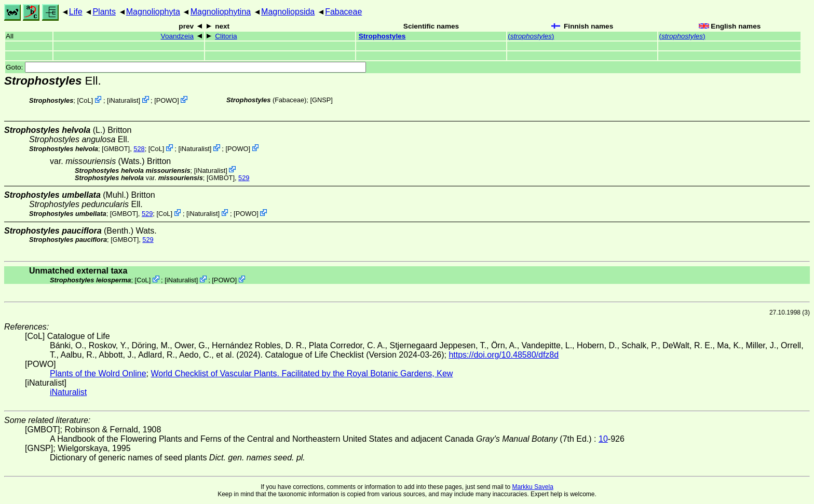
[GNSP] (321, 100)
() (531, 36)
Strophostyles (382, 36)
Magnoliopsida (288, 12)
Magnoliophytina (221, 12)
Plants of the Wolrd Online (98, 373)
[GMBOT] (116, 149)
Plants (104, 12)
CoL (85, 100)
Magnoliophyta (153, 12)
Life (76, 12)
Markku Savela (532, 487)
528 (139, 149)
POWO (167, 100)
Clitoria (226, 36)
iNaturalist (124, 100)
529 (244, 178)
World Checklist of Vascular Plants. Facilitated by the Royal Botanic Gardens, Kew (302, 373)
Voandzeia (178, 36)
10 (603, 439)
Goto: (186, 67)
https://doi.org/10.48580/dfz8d (504, 355)
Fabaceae (343, 12)
